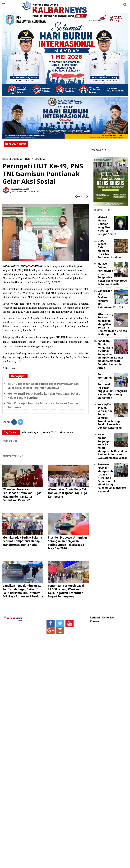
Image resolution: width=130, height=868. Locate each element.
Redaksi (95, 618)
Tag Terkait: (11, 432)
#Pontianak (66, 432)
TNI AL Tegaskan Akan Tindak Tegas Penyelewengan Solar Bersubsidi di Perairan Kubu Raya (43, 386)
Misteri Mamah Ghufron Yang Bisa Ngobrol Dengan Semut (107, 226)
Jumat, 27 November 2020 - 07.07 (25, 192)
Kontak (95, 621)
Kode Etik (108, 618)
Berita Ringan (17, 159)
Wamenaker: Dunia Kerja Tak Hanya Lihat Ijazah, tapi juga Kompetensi (67, 493)
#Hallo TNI (49, 432)
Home (5, 159)
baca (79, 196)
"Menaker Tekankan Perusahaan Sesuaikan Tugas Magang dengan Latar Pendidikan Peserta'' (22, 495)
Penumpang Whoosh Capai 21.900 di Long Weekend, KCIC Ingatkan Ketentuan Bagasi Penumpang (66, 591)
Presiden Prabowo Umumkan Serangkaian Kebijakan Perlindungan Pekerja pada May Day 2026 (67, 543)
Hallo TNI (30, 159)
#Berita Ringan (31, 432)
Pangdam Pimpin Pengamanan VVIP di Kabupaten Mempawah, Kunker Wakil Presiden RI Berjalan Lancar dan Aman (110, 354)
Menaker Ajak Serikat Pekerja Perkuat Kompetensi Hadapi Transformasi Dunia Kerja (22, 541)
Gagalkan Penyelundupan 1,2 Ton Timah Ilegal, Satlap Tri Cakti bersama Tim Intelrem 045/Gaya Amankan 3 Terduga (23, 591)
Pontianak (41, 159)
